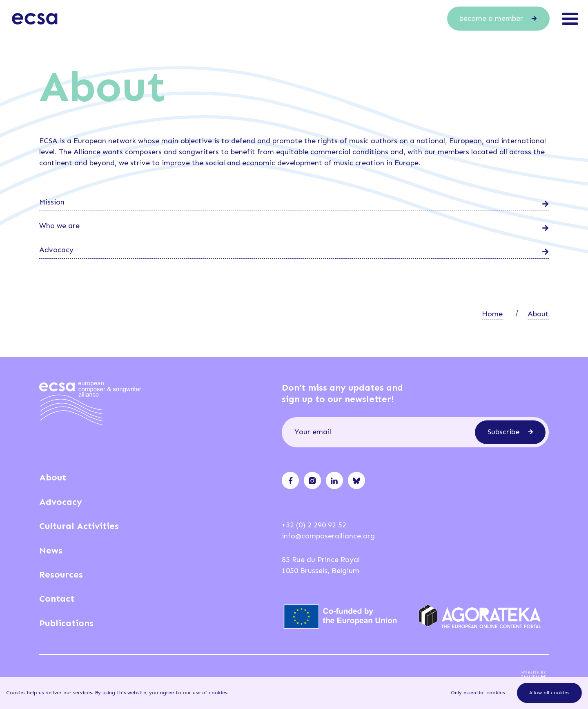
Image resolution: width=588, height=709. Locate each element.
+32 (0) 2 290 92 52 (314, 525)
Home (492, 314)
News (51, 550)
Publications (66, 623)
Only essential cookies (478, 693)
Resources (61, 575)
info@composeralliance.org (328, 536)
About (538, 314)
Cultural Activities (79, 526)
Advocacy (61, 502)
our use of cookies (205, 693)
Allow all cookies (549, 693)
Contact (57, 599)
